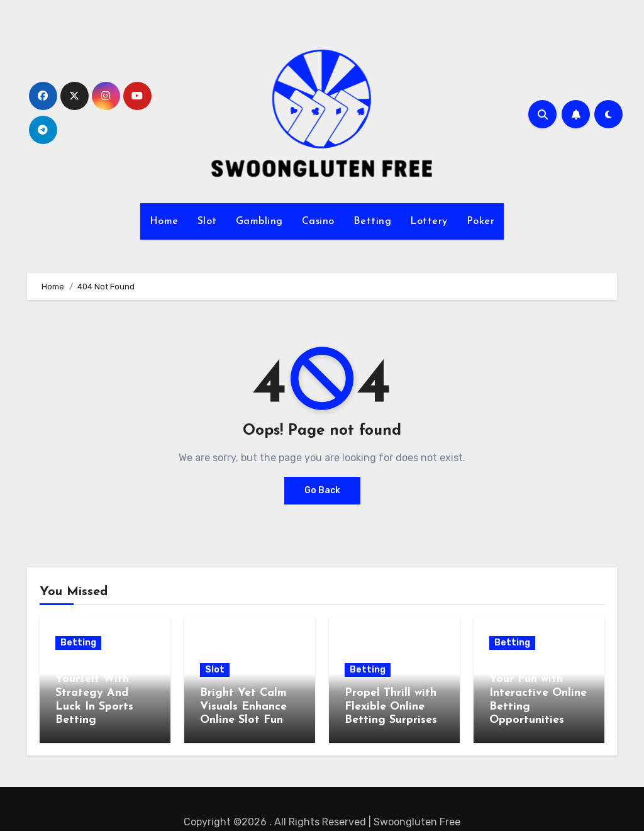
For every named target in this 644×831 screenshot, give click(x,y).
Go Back (322, 490)
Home (164, 221)
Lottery (429, 221)
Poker (481, 221)
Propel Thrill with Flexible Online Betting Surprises (391, 706)
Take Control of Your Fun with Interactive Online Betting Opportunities (538, 693)
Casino (318, 221)
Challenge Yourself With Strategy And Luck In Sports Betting (94, 693)
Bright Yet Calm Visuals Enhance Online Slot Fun (243, 706)
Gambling (259, 221)
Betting (373, 221)
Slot (207, 221)
